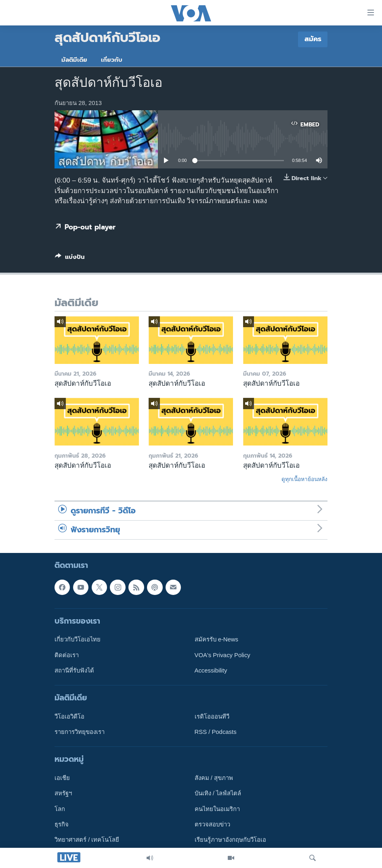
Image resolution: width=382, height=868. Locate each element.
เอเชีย (62, 778)
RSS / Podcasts (216, 732)
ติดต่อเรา (67, 655)
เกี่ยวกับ (112, 60)
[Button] (70, 259)
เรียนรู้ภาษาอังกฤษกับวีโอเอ (230, 840)
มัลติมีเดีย (74, 60)
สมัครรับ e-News (217, 639)
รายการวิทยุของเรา (80, 732)
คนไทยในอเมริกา (217, 809)
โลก (60, 809)
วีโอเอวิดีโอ (69, 717)
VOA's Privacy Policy (222, 655)
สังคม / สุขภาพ (214, 778)
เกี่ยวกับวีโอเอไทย (78, 639)
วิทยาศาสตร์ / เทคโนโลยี (87, 840)
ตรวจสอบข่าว (212, 824)
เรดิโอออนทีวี (212, 717)
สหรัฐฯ (63, 793)
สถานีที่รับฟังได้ (74, 670)
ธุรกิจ (62, 824)
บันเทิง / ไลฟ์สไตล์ (218, 793)
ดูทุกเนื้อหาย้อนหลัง (304, 479)
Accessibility (211, 670)
